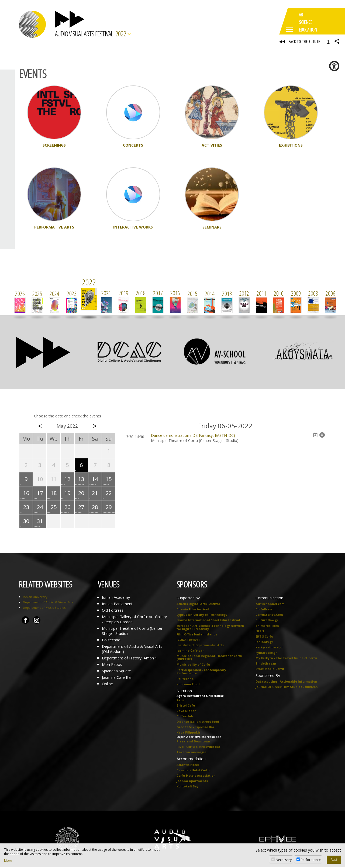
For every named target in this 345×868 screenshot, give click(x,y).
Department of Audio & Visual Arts (48, 603)
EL (328, 42)
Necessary (284, 860)
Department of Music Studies (44, 608)
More (8, 861)
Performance (311, 860)
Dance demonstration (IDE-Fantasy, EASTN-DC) (193, 436)
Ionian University (35, 597)
